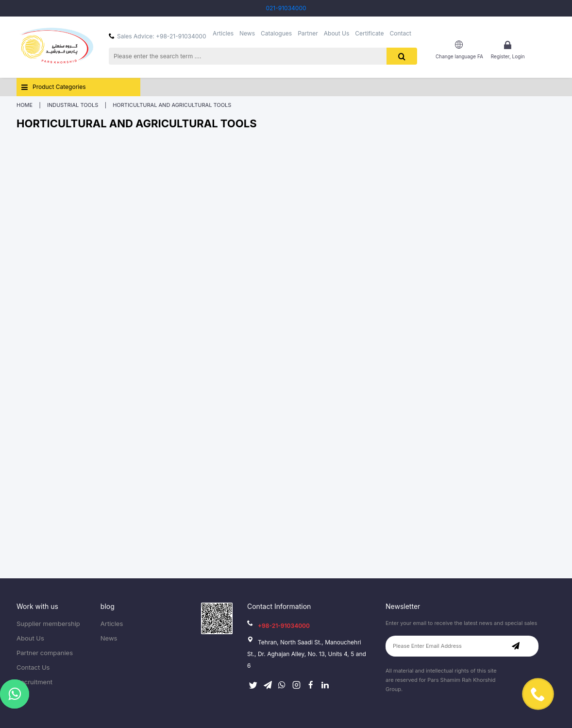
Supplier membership (48, 624)
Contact (400, 34)
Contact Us (33, 667)
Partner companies (45, 653)
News (247, 34)
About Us (336, 34)
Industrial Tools (73, 105)
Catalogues (276, 34)
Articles (223, 34)
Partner (308, 34)
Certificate (369, 34)
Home (25, 105)
